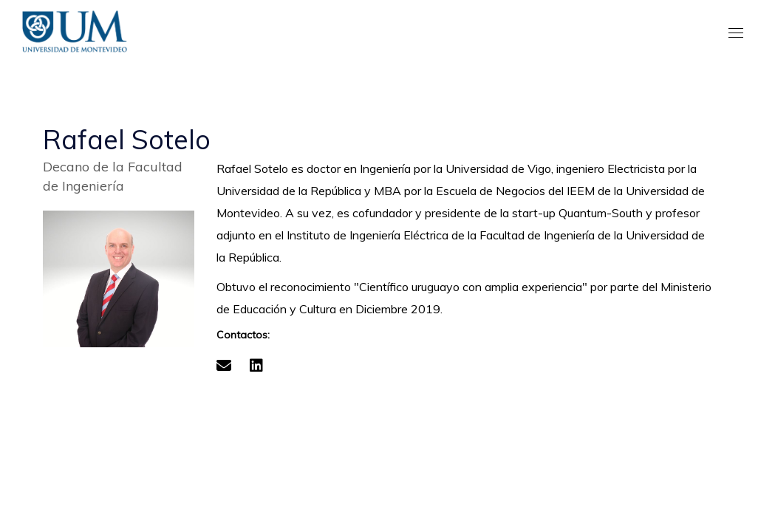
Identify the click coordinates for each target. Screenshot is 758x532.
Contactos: (243, 335)
